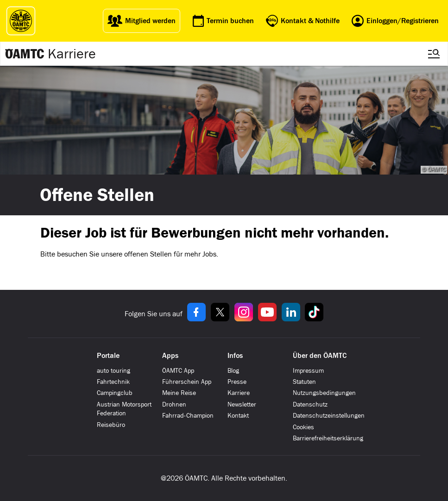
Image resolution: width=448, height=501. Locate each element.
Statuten (304, 382)
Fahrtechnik (113, 382)
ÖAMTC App (178, 371)
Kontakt (238, 416)
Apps (170, 356)
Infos (235, 356)
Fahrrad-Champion (188, 416)
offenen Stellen (148, 254)
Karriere (72, 54)
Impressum (308, 371)
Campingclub (115, 393)
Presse (237, 382)
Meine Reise (179, 393)
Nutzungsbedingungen (324, 393)
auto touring (114, 371)
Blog (233, 371)
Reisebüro (111, 425)
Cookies (303, 427)
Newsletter (242, 404)
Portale (108, 356)
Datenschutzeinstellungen (329, 416)
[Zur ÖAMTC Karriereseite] (25, 54)
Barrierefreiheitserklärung (328, 438)
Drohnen (174, 404)
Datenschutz (310, 404)
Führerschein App (187, 382)
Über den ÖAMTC (320, 356)
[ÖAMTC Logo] (19, 21)
